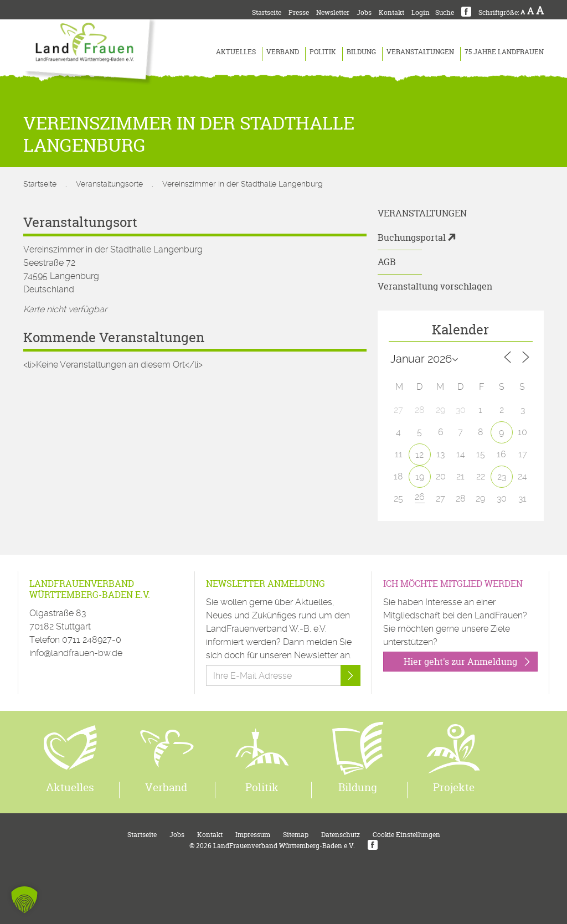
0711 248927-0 (92, 640)
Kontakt (391, 12)
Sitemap (296, 835)
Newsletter (333, 12)
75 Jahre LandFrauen (504, 52)
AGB (387, 262)
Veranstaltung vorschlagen (435, 286)
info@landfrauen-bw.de (76, 653)
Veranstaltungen (420, 52)
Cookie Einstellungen (406, 835)
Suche (445, 12)
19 (420, 477)
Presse (299, 12)
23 (502, 477)
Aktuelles (236, 52)
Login (421, 12)
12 (419, 455)
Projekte (454, 787)
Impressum (253, 835)
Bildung (361, 52)
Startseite (267, 12)
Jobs (364, 12)
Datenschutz (341, 835)
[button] (24, 900)
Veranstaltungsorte (109, 184)
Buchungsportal (412, 238)
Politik (323, 52)
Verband (283, 52)
